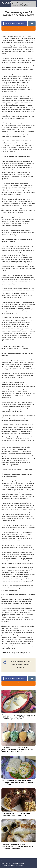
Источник (5, 653)
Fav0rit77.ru (9, 3)
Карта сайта (6, 863)
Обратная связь (19, 863)
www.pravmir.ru (25, 653)
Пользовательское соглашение (12, 865)
